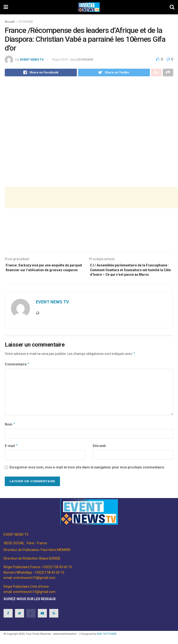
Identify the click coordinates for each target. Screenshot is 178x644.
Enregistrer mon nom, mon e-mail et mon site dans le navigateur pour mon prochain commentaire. (87, 477)
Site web (99, 456)
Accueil (10, 22)
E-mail (11, 456)
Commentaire (17, 374)
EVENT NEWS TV (32, 60)
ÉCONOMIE (26, 22)
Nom (10, 434)
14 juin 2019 (59, 60)
